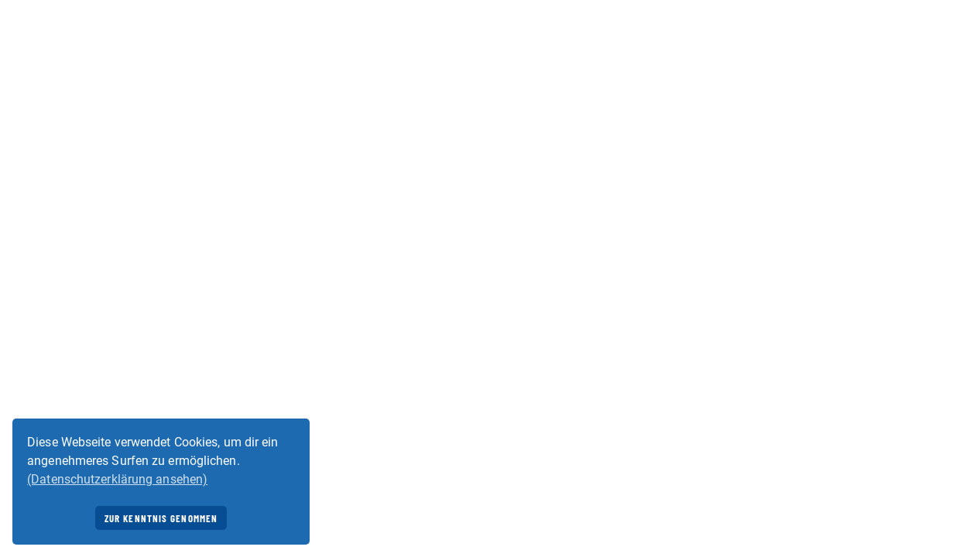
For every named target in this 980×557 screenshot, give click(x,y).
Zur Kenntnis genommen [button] (161, 518)
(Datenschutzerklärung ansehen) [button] (117, 479)
